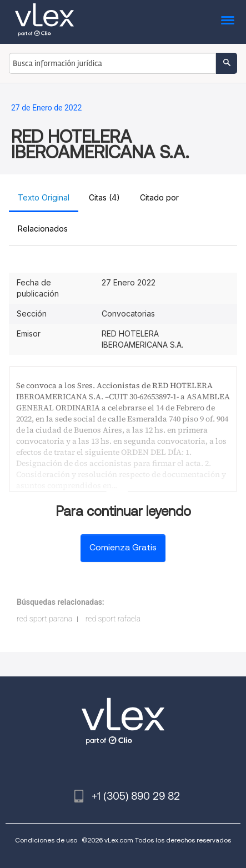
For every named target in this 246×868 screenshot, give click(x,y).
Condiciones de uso (46, 840)
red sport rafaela (113, 619)
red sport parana (44, 619)
